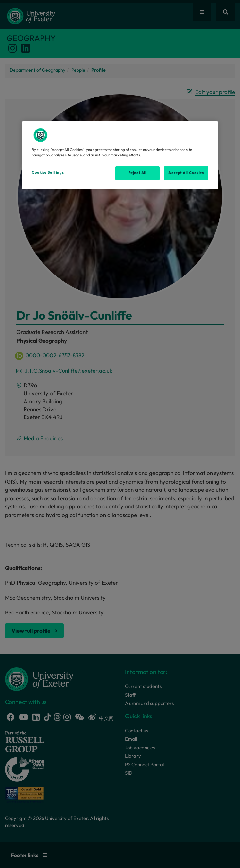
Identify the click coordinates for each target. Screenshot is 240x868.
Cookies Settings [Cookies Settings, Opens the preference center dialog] (48, 172)
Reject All (137, 173)
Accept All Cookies (186, 173)
